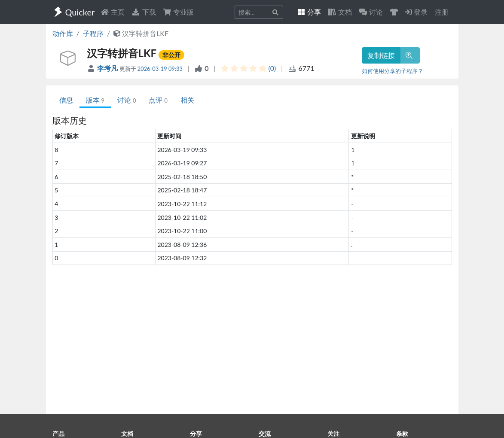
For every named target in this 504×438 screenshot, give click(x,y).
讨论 (127, 100)
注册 (442, 12)
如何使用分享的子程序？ (393, 71)
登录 (416, 12)
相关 (187, 100)
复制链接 (381, 55)
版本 (95, 100)
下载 (144, 12)
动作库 (63, 33)
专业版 (178, 12)
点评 (158, 100)
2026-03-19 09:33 (160, 69)
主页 (113, 12)
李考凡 (108, 68)
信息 (66, 100)
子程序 (93, 33)
